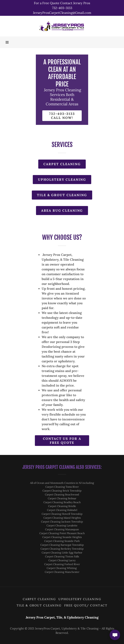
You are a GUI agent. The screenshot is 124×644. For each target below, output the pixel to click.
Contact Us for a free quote (62, 441)
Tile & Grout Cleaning (62, 195)
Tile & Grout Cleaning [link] (39, 605)
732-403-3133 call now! (62, 116)
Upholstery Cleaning (62, 179)
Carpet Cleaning (62, 164)
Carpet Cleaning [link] (39, 599)
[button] (7, 42)
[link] (62, 26)
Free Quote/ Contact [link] (86, 605)
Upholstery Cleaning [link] (80, 599)
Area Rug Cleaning (62, 210)
